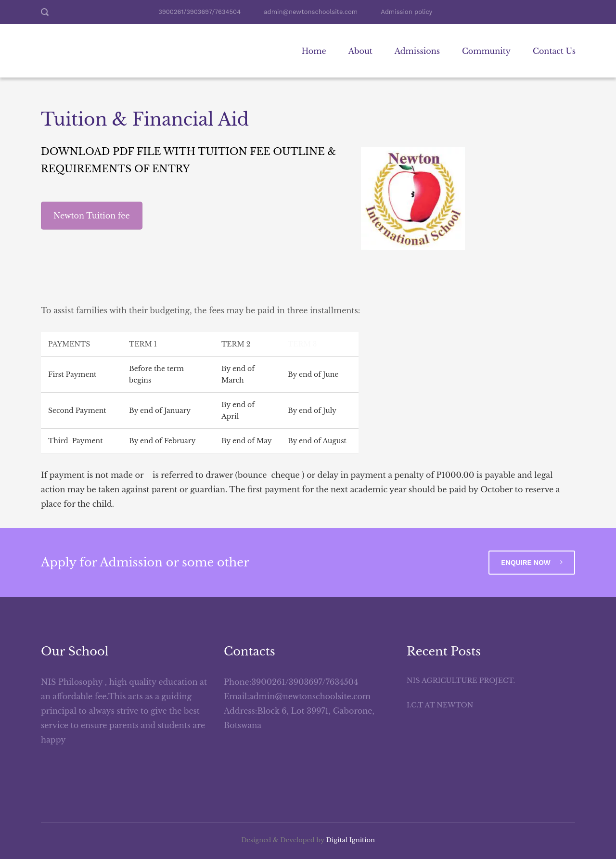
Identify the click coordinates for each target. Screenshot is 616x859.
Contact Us (554, 51)
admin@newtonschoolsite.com (311, 12)
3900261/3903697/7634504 (199, 12)
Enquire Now (532, 563)
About (360, 51)
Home (314, 51)
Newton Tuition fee (92, 216)
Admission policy (406, 12)
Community (486, 51)
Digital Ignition (351, 840)
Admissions (417, 51)
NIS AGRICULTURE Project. (461, 680)
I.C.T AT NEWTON (440, 705)
